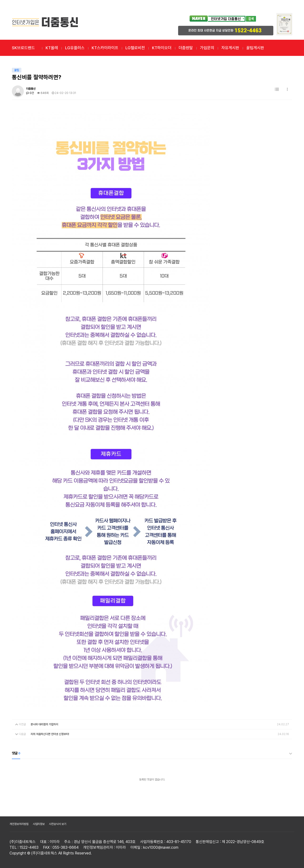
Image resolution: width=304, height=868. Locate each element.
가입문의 (207, 48)
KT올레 (52, 48)
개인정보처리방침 (19, 824)
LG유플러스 (75, 48)
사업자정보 (39, 824)
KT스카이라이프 (105, 48)
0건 (30, 93)
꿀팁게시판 (255, 48)
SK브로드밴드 (23, 48)
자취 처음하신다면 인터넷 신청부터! (50, 734)
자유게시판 (230, 48)
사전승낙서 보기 (58, 824)
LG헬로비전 (135, 48)
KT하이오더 (162, 48)
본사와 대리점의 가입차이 (44, 724)
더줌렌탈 (186, 48)
